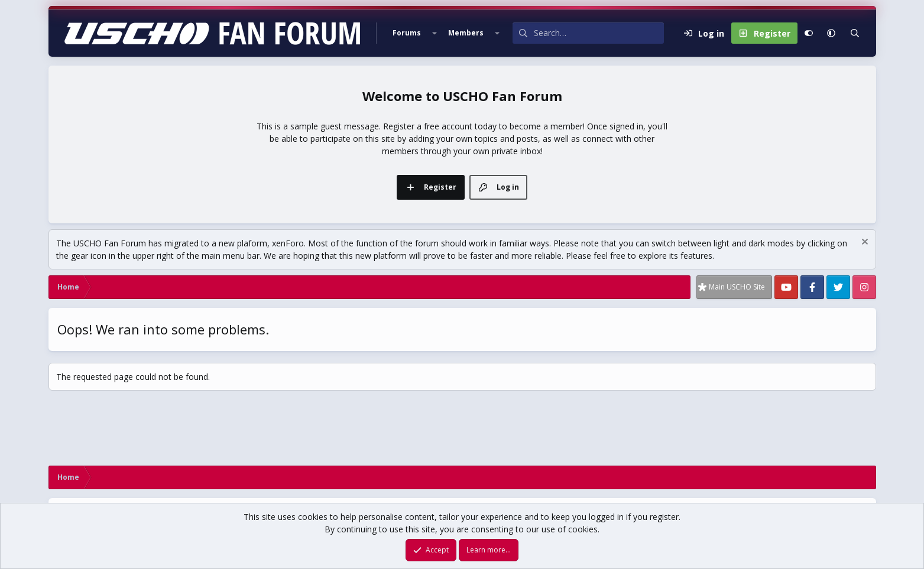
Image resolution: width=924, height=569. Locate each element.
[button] (435, 33)
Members (466, 33)
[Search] (599, 33)
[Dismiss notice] (863, 243)
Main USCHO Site (737, 287)
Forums (407, 33)
